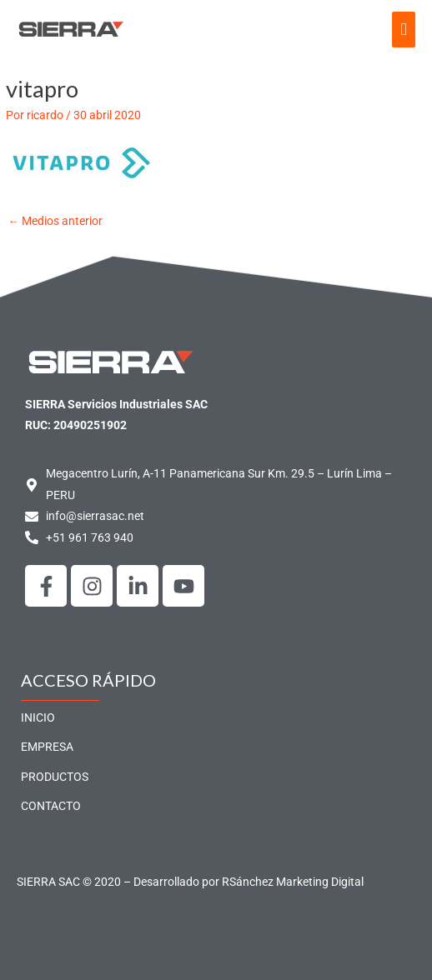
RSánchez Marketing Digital (293, 882)
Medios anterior (55, 221)
